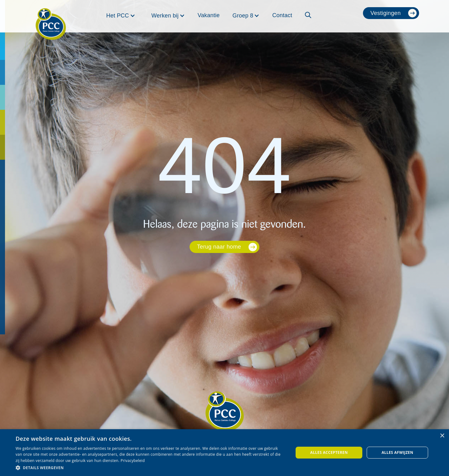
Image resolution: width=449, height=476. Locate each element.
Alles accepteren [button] (329, 452)
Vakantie (209, 15)
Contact (282, 15)
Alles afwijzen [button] (398, 452)
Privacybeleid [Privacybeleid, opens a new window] (133, 461)
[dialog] (224, 453)
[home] (51, 16)
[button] (121, 16)
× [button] (442, 436)
